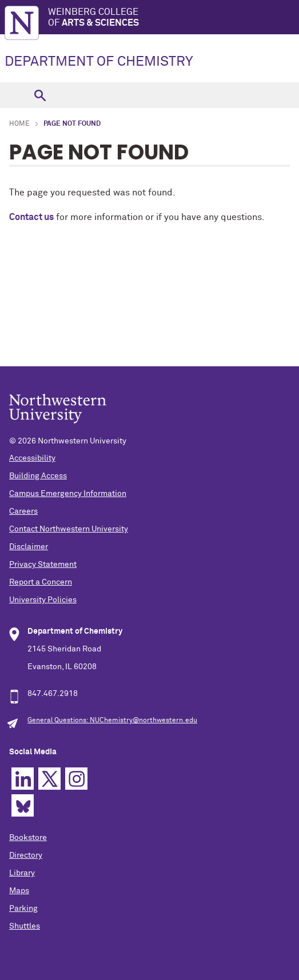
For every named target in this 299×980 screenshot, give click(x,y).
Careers (23, 511)
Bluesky (23, 805)
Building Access (38, 476)
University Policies (43, 600)
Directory (26, 855)
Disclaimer (29, 547)
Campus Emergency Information (68, 494)
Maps (19, 891)
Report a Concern (41, 582)
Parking (23, 909)
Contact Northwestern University (69, 529)
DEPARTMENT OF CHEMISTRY (99, 62)
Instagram (76, 779)
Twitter (49, 779)
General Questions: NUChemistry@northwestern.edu (112, 721)
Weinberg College (174, 18)
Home (19, 124)
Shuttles (25, 926)
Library (22, 873)
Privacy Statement (43, 565)
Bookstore (28, 838)
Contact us (31, 217)
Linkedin (23, 779)
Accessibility (32, 458)
